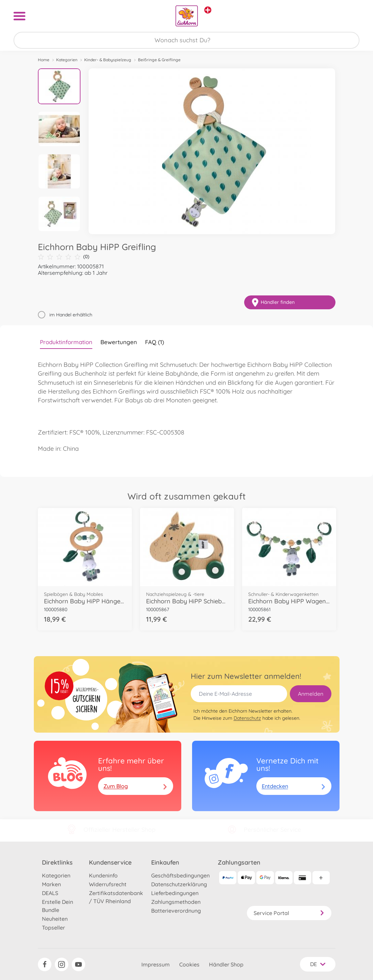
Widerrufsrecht (108, 884)
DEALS (50, 893)
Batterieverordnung (176, 911)
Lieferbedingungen (175, 893)
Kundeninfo (103, 875)
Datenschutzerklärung (179, 884)
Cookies (189, 964)
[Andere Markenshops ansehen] (208, 10)
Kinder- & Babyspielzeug (108, 60)
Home (44, 60)
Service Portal (289, 913)
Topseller (53, 928)
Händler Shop (226, 964)
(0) (64, 257)
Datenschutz (247, 718)
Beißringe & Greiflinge (159, 60)
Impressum (156, 964)
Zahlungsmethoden (176, 902)
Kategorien (67, 60)
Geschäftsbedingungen (180, 875)
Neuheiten (55, 919)
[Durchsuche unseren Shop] (186, 40)
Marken (51, 884)
